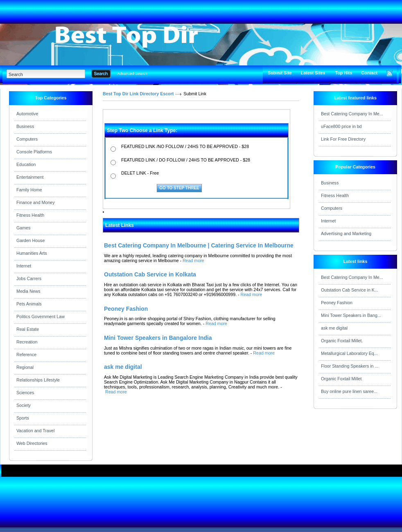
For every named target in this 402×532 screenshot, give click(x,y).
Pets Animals (29, 304)
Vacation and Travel (35, 431)
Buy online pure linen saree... (349, 391)
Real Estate (28, 329)
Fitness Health (30, 215)
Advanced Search (132, 74)
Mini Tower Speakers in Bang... (351, 315)
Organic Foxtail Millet (341, 379)
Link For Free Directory (343, 139)
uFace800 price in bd (341, 126)
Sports (23, 418)
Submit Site (280, 73)
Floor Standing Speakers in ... (350, 366)
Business (25, 126)
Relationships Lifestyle (38, 380)
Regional (25, 367)
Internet (24, 266)
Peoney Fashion (337, 303)
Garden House (30, 240)
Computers (27, 139)
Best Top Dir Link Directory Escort (138, 94)
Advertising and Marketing (346, 233)
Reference (26, 355)
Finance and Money (36, 202)
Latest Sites (313, 73)
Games (23, 228)
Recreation (27, 342)
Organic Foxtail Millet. (342, 341)
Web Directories (32, 443)
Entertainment (30, 177)
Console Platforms (34, 152)
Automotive (27, 114)
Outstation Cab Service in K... (350, 290)
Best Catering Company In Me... (352, 114)
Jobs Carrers (29, 278)
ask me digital (334, 328)
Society (24, 405)
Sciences (25, 393)
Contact (369, 73)
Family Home (29, 190)
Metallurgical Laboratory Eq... (349, 353)
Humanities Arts (32, 253)
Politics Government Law (41, 317)
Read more (193, 260)
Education (26, 164)
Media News (28, 291)
